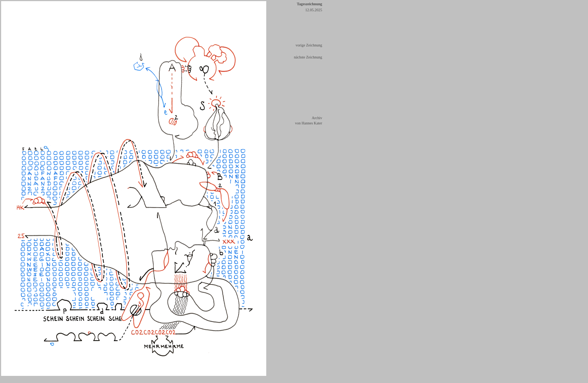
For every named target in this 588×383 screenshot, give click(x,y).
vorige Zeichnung (309, 45)
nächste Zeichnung (308, 57)
